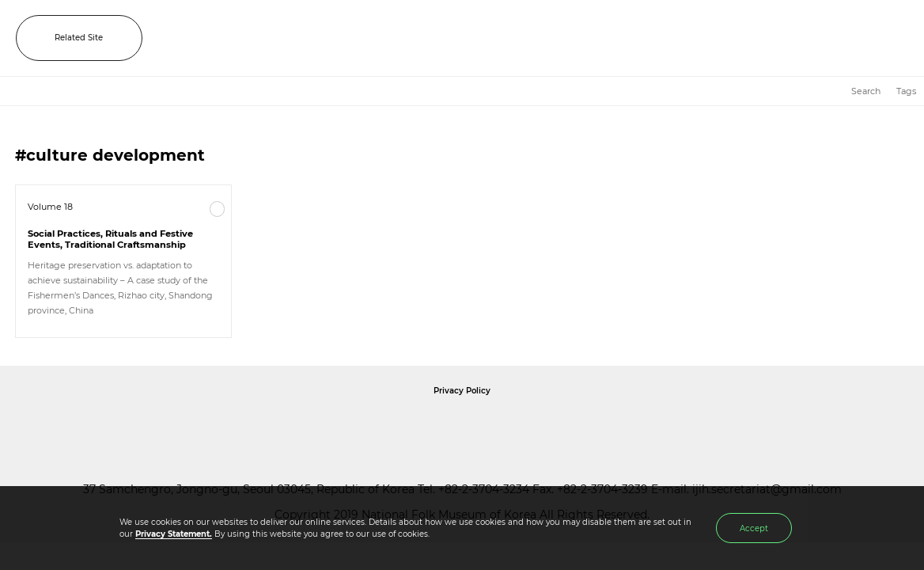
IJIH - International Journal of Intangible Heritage (495, 38)
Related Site (79, 38)
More (218, 209)
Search (866, 91)
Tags (906, 91)
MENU (896, 38)
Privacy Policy (462, 391)
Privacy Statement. (174, 534)
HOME (831, 91)
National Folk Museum (328, 426)
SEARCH (861, 38)
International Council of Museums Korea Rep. (633, 426)
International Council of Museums (494, 426)
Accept (754, 528)
